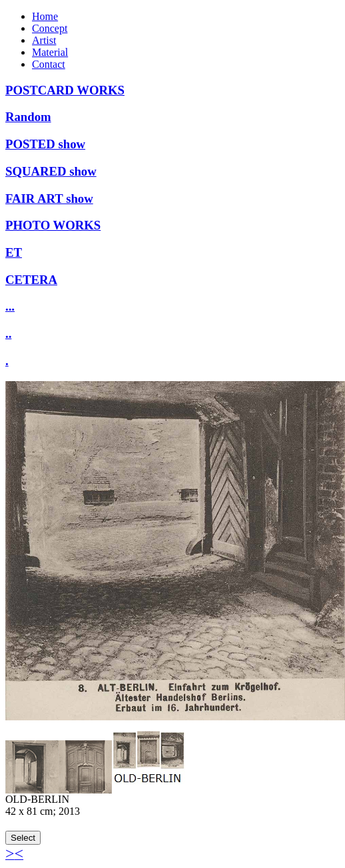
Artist (44, 40)
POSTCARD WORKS (65, 90)
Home (45, 16)
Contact (49, 64)
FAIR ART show (49, 199)
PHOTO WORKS (53, 225)
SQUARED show (51, 171)
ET (14, 252)
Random (28, 117)
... (10, 306)
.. (8, 334)
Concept (50, 28)
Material (50, 52)
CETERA (31, 280)
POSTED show (45, 144)
